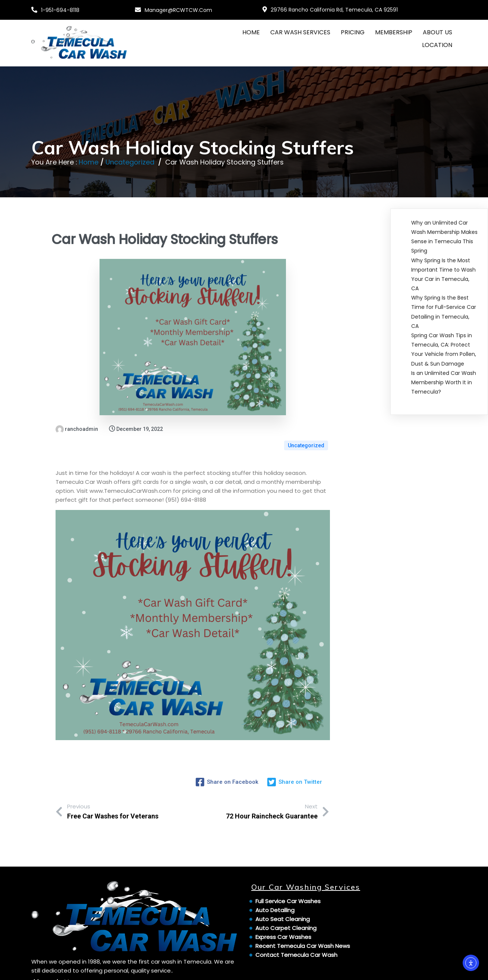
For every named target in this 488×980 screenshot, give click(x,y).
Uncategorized (130, 162)
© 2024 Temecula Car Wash (73, 969)
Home (89, 162)
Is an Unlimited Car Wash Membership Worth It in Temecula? (444, 382)
